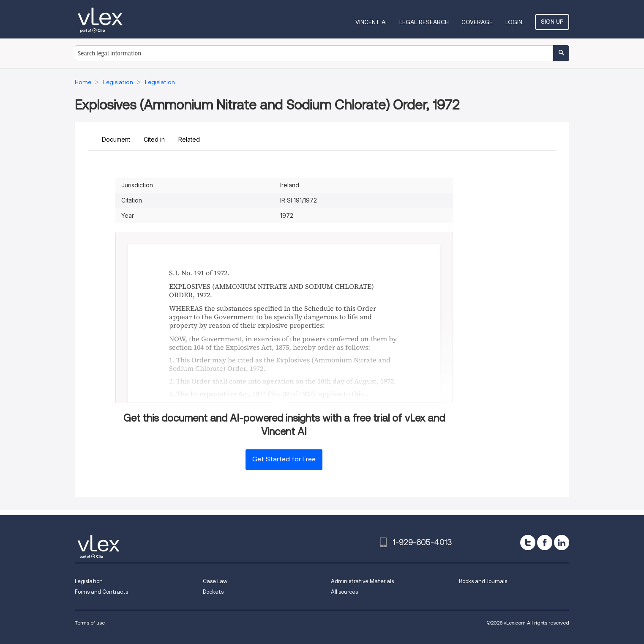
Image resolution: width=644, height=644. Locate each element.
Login (514, 22)
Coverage (477, 22)
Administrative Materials (362, 581)
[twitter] (528, 543)
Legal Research (424, 22)
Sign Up (552, 22)
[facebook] (545, 543)
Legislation (89, 581)
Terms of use (90, 623)
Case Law (215, 581)
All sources (344, 592)
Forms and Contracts (101, 592)
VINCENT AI (371, 22)
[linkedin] (562, 543)
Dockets (213, 592)
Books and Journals (483, 581)
